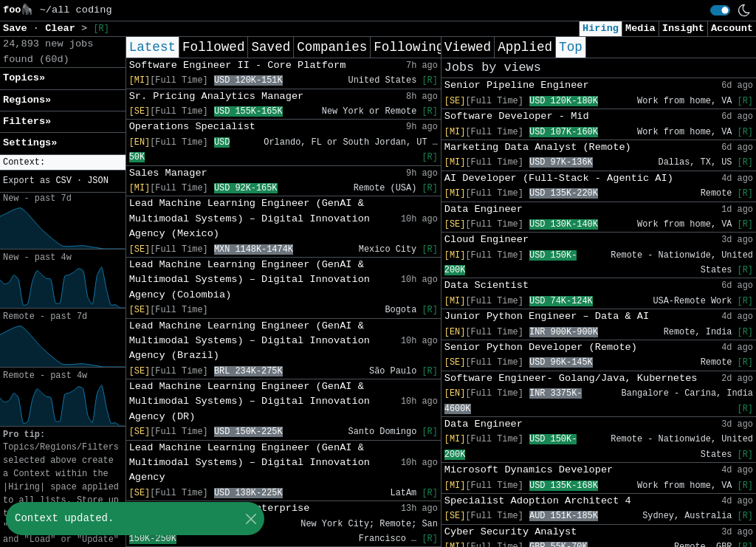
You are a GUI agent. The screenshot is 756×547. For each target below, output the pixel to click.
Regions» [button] (27, 100)
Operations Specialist (192, 127)
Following (409, 47)
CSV (63, 181)
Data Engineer (484, 209)
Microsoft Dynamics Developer (529, 470)
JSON (98, 181)
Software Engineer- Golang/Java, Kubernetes (571, 378)
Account (732, 28)
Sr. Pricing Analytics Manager (217, 96)
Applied (525, 47)
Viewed (468, 47)
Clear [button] (63, 28)
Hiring (601, 28)
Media (640, 28)
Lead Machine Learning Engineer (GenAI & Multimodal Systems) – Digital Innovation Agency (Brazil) (250, 341)
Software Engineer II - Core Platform (238, 65)
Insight (683, 28)
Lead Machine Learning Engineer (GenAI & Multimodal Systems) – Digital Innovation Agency (250, 463)
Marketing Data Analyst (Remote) (538, 147)
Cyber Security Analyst (511, 532)
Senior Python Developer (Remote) (541, 347)
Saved (271, 47)
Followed (213, 47)
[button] (63, 163)
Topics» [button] (24, 78)
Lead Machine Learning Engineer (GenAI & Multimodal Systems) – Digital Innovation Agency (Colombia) (250, 280)
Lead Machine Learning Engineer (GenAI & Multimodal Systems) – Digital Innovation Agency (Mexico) (250, 219)
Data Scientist (487, 285)
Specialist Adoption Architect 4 (538, 501)
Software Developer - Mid (517, 116)
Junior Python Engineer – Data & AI (547, 316)
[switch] (720, 10)
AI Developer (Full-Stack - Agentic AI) (559, 178)
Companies (332, 47)
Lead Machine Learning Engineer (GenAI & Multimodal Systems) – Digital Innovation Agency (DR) (250, 402)
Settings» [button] (30, 143)
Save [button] (18, 28)
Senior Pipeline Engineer (517, 85)
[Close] (251, 519)
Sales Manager (168, 173)
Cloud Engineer (487, 240)
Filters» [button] (27, 121)
